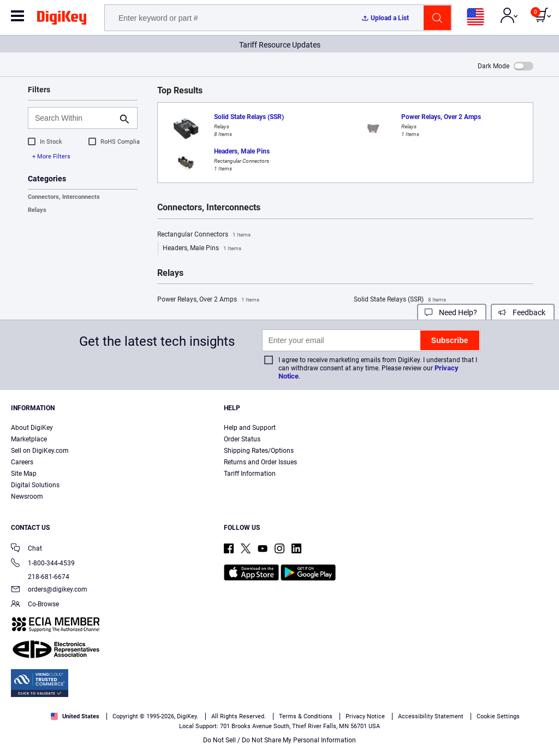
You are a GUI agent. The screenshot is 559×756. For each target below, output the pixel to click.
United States (75, 716)
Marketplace (29, 439)
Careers (22, 462)
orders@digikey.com (49, 590)
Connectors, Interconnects (64, 197)
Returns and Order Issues (260, 462)
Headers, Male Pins (202, 249)
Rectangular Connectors (204, 235)
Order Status (242, 439)
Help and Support (250, 428)
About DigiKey (32, 428)
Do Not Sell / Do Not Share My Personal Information (279, 740)
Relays (37, 210)
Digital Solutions (35, 485)
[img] (62, 20)
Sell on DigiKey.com (40, 451)
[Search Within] (74, 118)
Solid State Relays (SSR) (400, 300)
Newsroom (27, 497)
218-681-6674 (40, 577)
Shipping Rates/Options (259, 451)
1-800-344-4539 (43, 564)
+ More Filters (51, 156)
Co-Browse (35, 605)
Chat (26, 549)
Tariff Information (250, 474)
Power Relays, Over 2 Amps (208, 300)
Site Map (24, 474)
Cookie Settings (498, 716)
